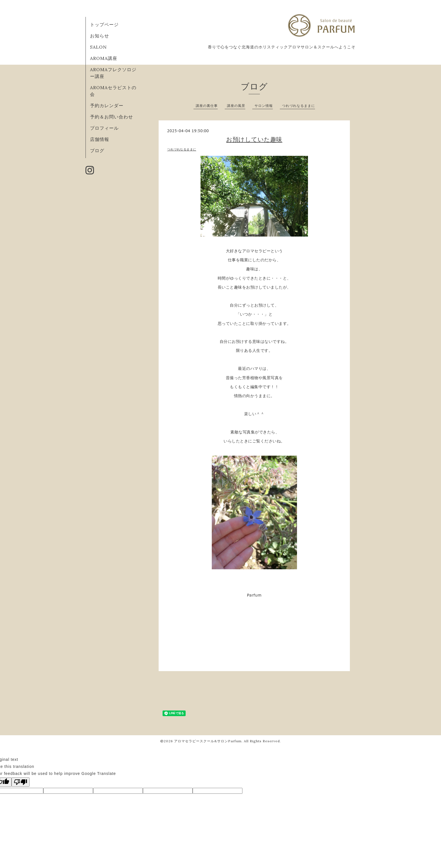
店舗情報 (100, 139)
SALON (98, 47)
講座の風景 (236, 106)
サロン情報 (264, 106)
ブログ (97, 150)
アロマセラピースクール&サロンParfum (208, 741)
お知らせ (100, 36)
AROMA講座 (104, 58)
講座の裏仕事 (207, 106)
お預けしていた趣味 (254, 139)
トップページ (104, 24)
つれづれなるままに (299, 106)
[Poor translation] (21, 782)
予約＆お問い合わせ (112, 117)
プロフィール (104, 128)
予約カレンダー (107, 105)
